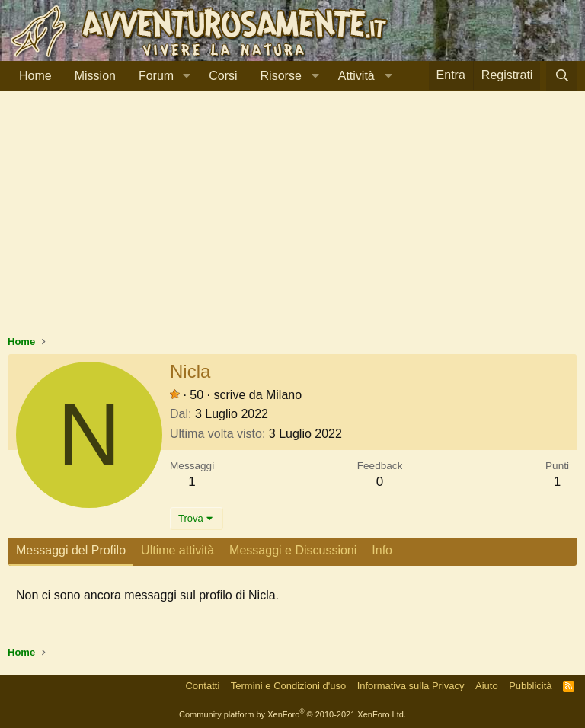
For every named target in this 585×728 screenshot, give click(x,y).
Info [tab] (382, 550)
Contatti (202, 686)
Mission (95, 76)
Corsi (223, 76)
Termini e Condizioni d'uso (288, 686)
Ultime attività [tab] (177, 550)
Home (35, 76)
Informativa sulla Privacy (411, 686)
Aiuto (487, 686)
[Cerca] (562, 76)
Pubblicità (530, 686)
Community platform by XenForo (292, 714)
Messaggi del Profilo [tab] (71, 550)
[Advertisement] (292, 220)
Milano (284, 395)
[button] (186, 76)
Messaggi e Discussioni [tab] (293, 550)
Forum (156, 76)
